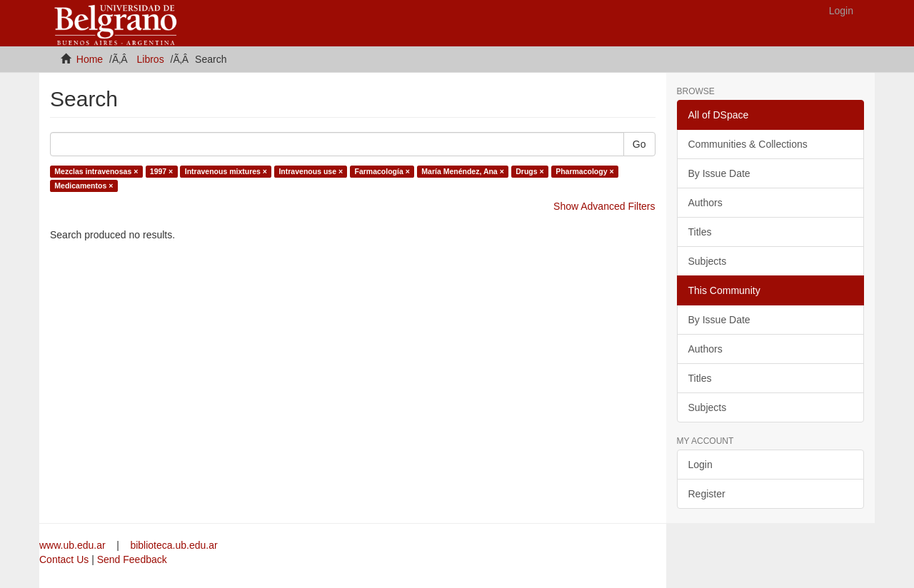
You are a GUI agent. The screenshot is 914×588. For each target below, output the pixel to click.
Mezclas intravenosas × (96, 171)
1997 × (161, 171)
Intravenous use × (311, 171)
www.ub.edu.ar (74, 545)
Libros (151, 59)
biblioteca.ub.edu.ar (174, 545)
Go (639, 144)
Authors (705, 203)
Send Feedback (132, 559)
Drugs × (529, 171)
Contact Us (64, 559)
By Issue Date (719, 173)
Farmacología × (382, 171)
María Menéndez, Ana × (462, 171)
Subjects (708, 261)
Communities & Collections (748, 144)
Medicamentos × (84, 186)
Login (700, 465)
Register (707, 494)
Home (90, 59)
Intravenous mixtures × (226, 171)
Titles (700, 232)
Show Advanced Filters (604, 206)
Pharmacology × (584, 171)
